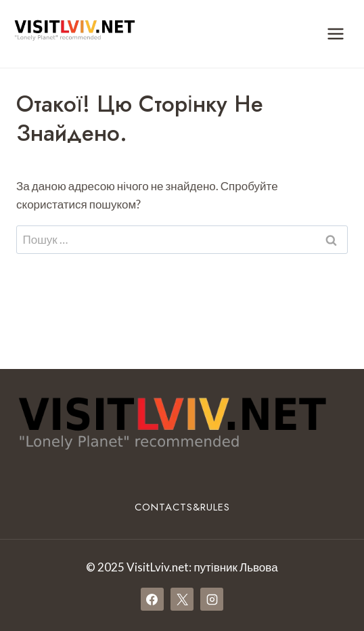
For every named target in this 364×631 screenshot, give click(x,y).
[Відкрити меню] (335, 34)
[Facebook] (152, 599)
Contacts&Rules (182, 507)
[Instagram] (212, 599)
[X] (182, 599)
